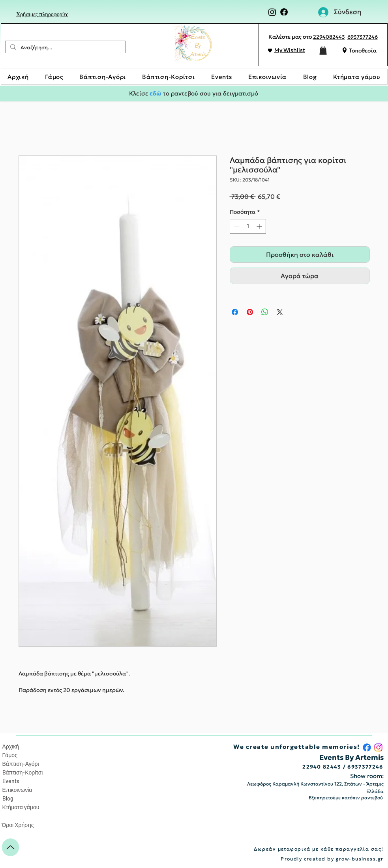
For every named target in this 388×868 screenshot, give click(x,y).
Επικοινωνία (17, 790)
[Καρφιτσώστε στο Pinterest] (250, 312)
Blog (8, 798)
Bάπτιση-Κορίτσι (23, 772)
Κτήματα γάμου (21, 807)
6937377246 (363, 37)
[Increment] (260, 226)
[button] (323, 50)
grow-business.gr (359, 859)
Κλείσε (139, 93)
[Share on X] (280, 312)
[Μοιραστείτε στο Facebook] (235, 312)
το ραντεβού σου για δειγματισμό (210, 93)
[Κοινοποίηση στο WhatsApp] (265, 312)
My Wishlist (290, 50)
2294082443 (329, 37)
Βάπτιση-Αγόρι (21, 764)
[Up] (10, 847)
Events (11, 781)
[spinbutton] (248, 226)
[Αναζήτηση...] (65, 48)
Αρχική (11, 746)
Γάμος (10, 755)
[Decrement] (236, 226)
